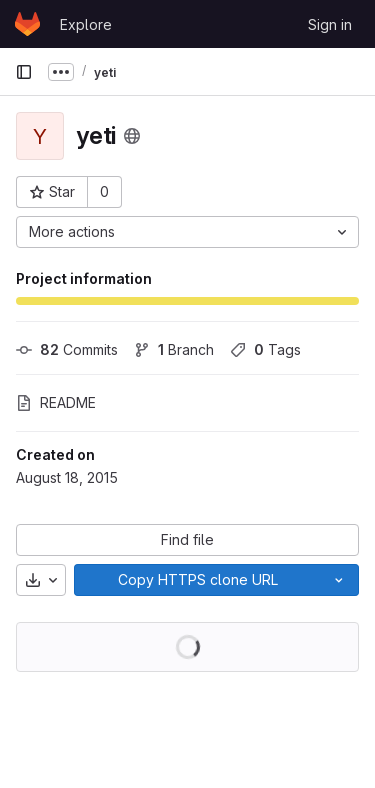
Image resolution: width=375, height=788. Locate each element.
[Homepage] (27, 24)
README (56, 402)
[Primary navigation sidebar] (24, 72)
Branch (174, 349)
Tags (265, 349)
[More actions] (187, 232)
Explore (86, 24)
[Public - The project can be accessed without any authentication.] (132, 136)
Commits (67, 349)
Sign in (330, 24)
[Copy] (197, 580)
